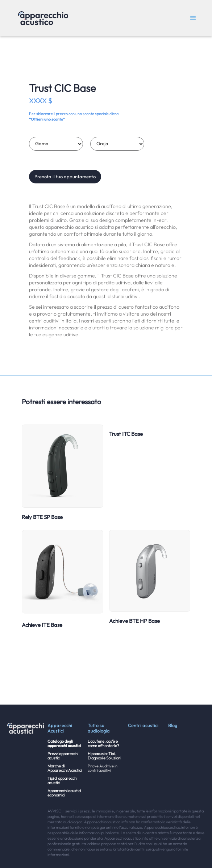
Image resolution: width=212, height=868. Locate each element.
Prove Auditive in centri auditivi (103, 768)
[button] (193, 18)
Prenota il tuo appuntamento (65, 177)
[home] (41, 18)
